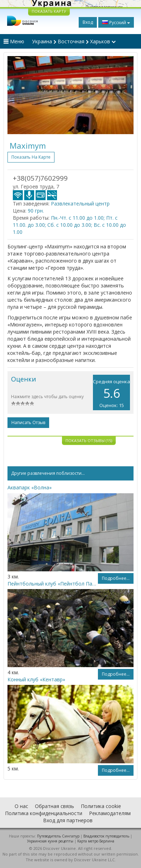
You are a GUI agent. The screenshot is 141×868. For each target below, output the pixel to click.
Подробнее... (116, 578)
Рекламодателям (110, 813)
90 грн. (36, 211)
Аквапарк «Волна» (30, 487)
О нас (21, 806)
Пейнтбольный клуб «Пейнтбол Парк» (53, 584)
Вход (88, 22)
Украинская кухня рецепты (50, 841)
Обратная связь (54, 806)
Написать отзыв (28, 422)
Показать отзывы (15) (89, 441)
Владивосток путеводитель (106, 836)
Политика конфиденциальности (44, 813)
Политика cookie (101, 806)
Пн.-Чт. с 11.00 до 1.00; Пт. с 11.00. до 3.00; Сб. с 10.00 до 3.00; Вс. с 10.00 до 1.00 (69, 225)
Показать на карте (31, 157)
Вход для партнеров (68, 820)
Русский (116, 22)
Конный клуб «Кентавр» (36, 679)
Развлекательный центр (80, 204)
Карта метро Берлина (96, 841)
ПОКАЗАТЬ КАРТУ (49, 11)
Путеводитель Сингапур (58, 836)
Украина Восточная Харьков (74, 41)
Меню (14, 41)
